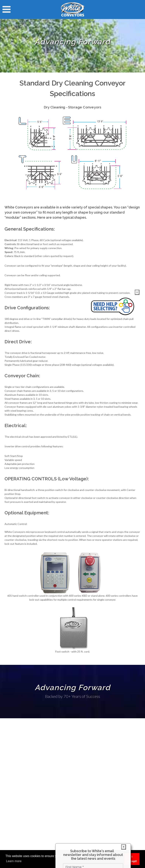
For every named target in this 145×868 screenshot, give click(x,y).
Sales (11, 791)
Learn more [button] (14, 861)
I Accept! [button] (132, 859)
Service (12, 780)
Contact (12, 802)
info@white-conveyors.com (60, 762)
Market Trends (16, 807)
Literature (13, 786)
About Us (13, 797)
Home (11, 769)
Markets (12, 775)
